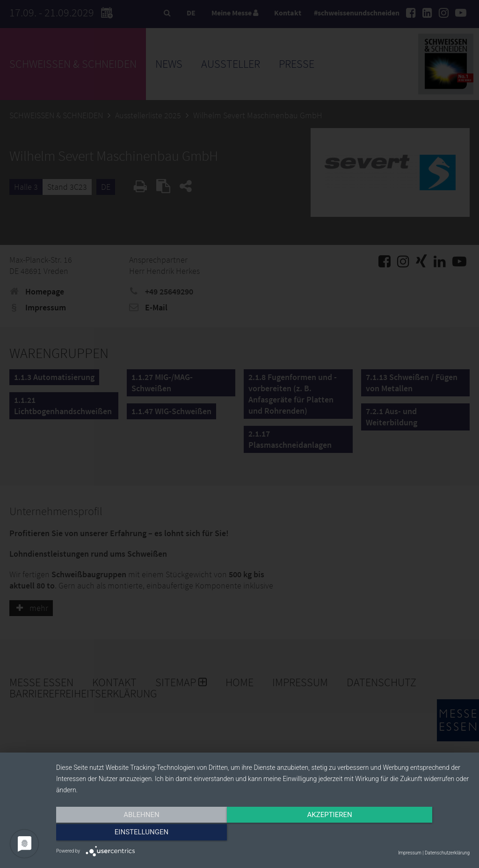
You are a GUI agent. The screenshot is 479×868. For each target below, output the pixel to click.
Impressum (410, 853)
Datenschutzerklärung (447, 853)
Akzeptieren (263, 834)
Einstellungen (408, 834)
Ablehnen (118, 834)
